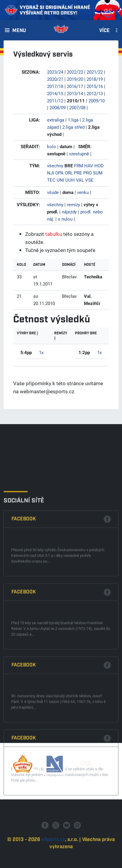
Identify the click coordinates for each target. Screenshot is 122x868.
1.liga (73, 120)
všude (53, 192)
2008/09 (58, 107)
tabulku (54, 234)
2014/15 (55, 93)
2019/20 (75, 79)
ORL (69, 173)
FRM (79, 166)
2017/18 (55, 86)
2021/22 (95, 72)
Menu (19, 31)
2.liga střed (73, 127)
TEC (51, 180)
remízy (73, 204)
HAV (89, 166)
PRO (88, 173)
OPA (59, 173)
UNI (60, 180)
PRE (78, 173)
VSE (89, 180)
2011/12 (55, 101)
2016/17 (75, 86)
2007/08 (77, 107)
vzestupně (79, 154)
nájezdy (69, 212)
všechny (55, 166)
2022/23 (75, 72)
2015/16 (95, 86)
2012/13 (95, 93)
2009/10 (97, 101)
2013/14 (75, 93)
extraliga (56, 120)
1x (41, 352)
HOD (99, 166)
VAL (80, 180)
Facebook (24, 695)
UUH (70, 180)
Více (104, 31)
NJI (51, 173)
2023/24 (55, 72)
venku (83, 192)
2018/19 (95, 79)
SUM (98, 173)
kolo (52, 146)
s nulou (65, 219)
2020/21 (55, 79)
